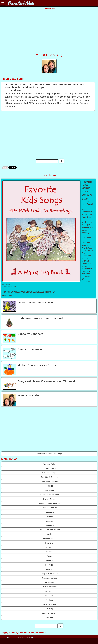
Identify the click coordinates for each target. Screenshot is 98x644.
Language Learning (49, 508)
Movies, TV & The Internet (49, 530)
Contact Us (12, 637)
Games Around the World (49, 495)
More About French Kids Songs (49, 454)
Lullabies (49, 521)
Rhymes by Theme (49, 587)
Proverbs (49, 560)
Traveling (49, 609)
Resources (31, 637)
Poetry (49, 556)
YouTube (49, 618)
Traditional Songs (49, 604)
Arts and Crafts (49, 464)
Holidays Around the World (49, 503)
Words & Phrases (49, 613)
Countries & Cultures (49, 477)
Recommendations (49, 578)
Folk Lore (49, 486)
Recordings (49, 582)
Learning (49, 517)
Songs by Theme (49, 596)
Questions (49, 565)
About (3, 637)
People (49, 547)
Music (49, 534)
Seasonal (49, 591)
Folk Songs (49, 490)
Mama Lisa (49, 525)
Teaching (49, 600)
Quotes (49, 569)
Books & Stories (49, 468)
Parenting (49, 543)
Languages (49, 512)
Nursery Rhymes (49, 539)
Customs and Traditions (49, 481)
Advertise (21, 637)
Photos (49, 552)
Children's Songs (49, 473)
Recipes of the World (49, 574)
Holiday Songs (49, 499)
